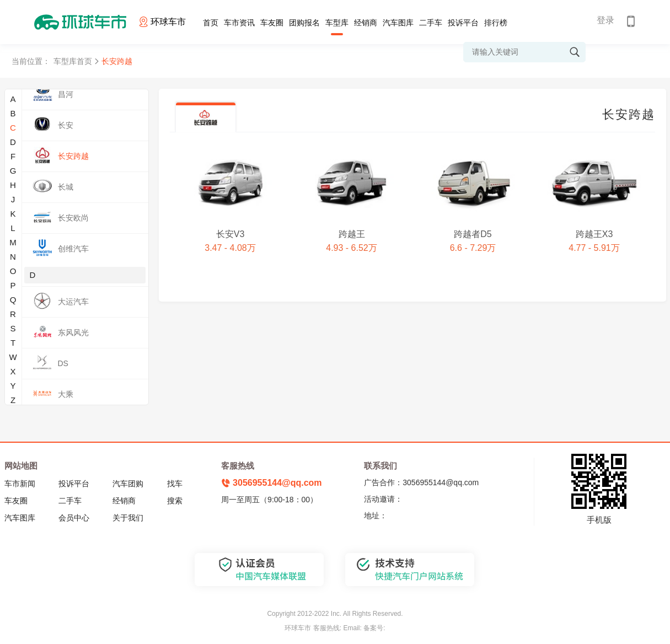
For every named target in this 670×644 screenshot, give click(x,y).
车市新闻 (20, 484)
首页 (211, 23)
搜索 (175, 501)
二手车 (431, 23)
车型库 (337, 23)
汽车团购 (128, 484)
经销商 (366, 23)
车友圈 (272, 23)
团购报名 (304, 23)
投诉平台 (463, 23)
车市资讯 (239, 23)
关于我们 (128, 518)
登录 (605, 20)
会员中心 (74, 518)
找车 (175, 484)
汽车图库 (398, 23)
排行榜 (496, 23)
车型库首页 (73, 61)
